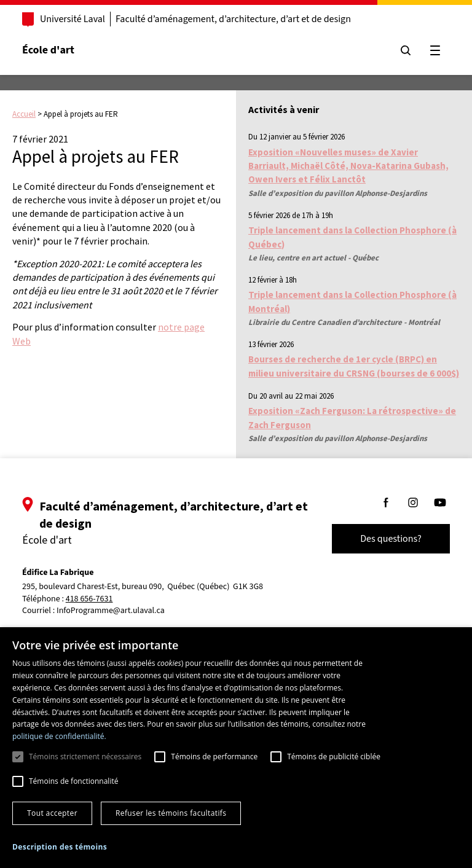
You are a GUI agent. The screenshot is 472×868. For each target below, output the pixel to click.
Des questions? (391, 539)
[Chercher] (406, 50)
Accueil (24, 114)
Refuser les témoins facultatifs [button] (171, 813)
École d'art (48, 50)
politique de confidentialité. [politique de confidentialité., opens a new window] (59, 736)
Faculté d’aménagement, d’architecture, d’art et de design (233, 19)
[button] (60, 847)
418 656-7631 (89, 599)
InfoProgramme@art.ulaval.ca (111, 611)
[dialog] (236, 748)
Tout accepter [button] (52, 813)
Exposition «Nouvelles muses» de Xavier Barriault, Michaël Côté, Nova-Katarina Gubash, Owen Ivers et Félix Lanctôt (348, 166)
